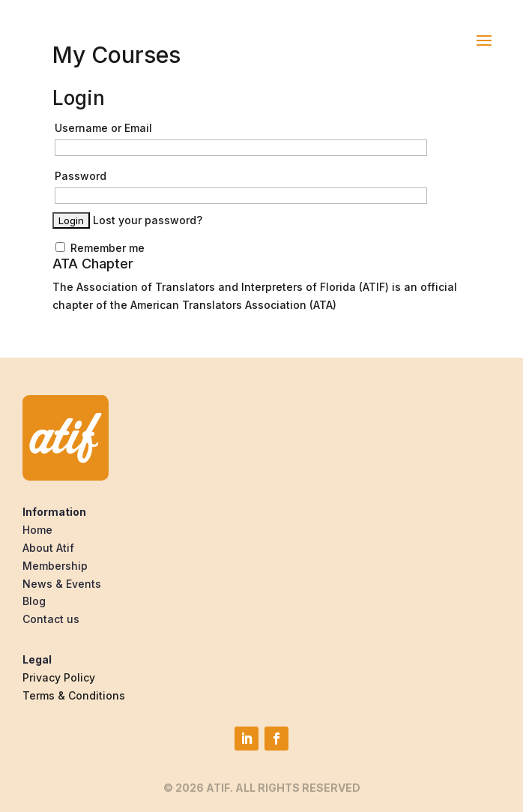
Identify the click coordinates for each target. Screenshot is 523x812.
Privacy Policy (59, 677)
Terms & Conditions (74, 695)
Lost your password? (148, 220)
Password (81, 176)
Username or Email (103, 128)
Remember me (100, 248)
